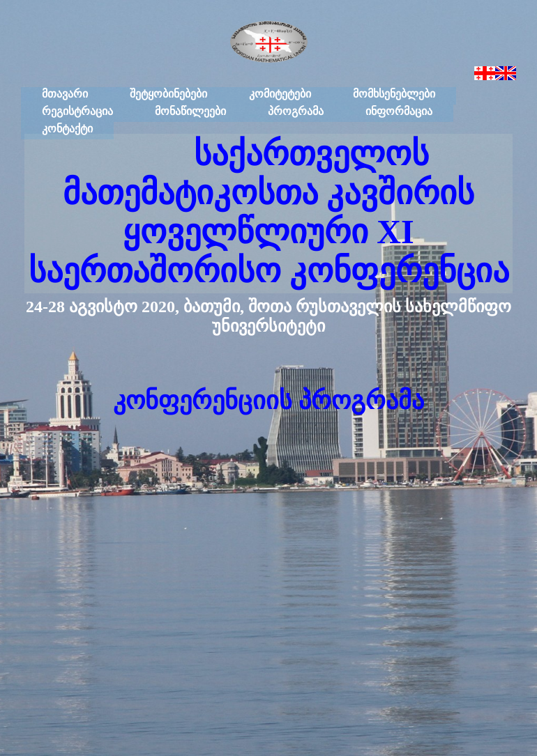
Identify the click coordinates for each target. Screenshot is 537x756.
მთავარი (65, 94)
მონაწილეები (190, 111)
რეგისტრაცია (77, 111)
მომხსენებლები (394, 94)
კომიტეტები (280, 94)
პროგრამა (296, 111)
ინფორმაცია (399, 111)
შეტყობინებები (168, 94)
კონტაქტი (67, 129)
